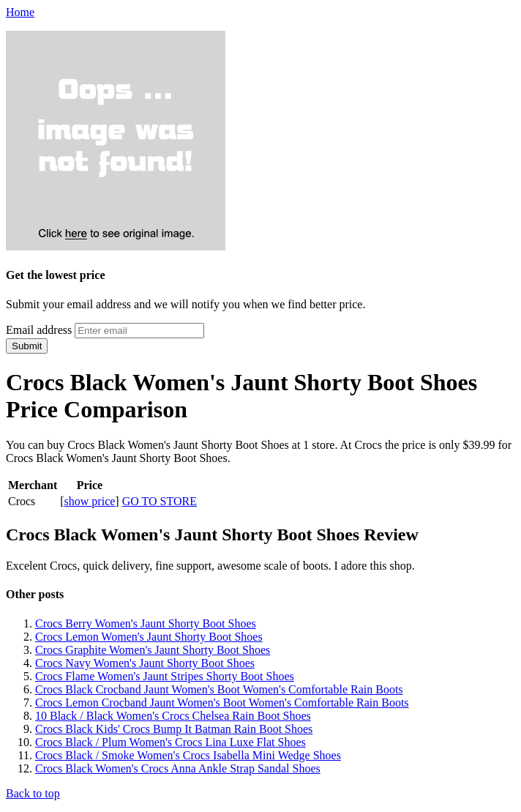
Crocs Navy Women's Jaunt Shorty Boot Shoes (145, 663)
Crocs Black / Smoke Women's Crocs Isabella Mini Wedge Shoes (188, 755)
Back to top (33, 793)
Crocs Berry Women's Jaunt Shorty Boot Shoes (146, 623)
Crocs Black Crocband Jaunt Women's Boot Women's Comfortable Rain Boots (219, 689)
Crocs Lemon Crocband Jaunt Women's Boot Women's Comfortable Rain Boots (222, 703)
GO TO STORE (160, 501)
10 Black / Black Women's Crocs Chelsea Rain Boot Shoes (173, 716)
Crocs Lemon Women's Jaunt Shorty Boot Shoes (149, 637)
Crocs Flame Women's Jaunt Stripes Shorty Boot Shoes (165, 676)
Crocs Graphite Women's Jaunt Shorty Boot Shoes (153, 650)
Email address (39, 330)
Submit (27, 346)
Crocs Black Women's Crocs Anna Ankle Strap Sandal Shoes (178, 768)
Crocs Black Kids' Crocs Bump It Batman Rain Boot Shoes (174, 729)
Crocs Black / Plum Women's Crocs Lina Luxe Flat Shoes (170, 742)
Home (20, 12)
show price (90, 501)
